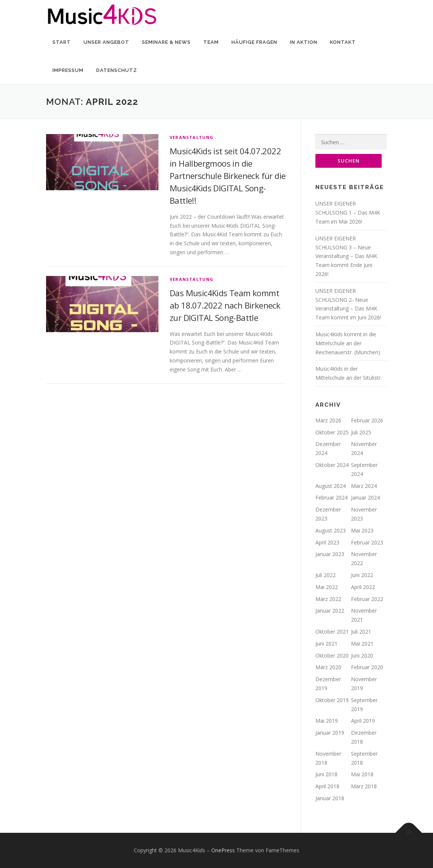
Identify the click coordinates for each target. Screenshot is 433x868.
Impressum (68, 70)
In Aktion (304, 42)
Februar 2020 (367, 667)
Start (62, 42)
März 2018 (364, 787)
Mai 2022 (327, 587)
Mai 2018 (362, 775)
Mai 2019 (327, 721)
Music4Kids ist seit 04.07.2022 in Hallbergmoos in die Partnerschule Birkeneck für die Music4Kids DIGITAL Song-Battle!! (228, 176)
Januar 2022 (330, 611)
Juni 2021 (326, 644)
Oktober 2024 (332, 465)
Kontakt (343, 42)
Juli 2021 (361, 632)
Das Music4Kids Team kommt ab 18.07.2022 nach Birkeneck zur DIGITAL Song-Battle (225, 305)
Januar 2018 (330, 799)
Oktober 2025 (332, 433)
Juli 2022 (325, 575)
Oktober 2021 (332, 632)
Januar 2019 (330, 733)
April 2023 (327, 543)
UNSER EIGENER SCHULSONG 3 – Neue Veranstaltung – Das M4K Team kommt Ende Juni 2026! (346, 257)
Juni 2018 (326, 775)
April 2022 (363, 587)
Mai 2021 (362, 644)
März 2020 (328, 667)
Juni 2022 (362, 575)
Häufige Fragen (254, 42)
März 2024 (364, 486)
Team (211, 42)
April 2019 (363, 721)
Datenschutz (117, 70)
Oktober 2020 (332, 655)
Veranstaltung (192, 137)
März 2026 (328, 421)
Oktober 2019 (332, 700)
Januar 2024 (365, 498)
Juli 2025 (361, 433)
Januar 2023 (330, 554)
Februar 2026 (367, 421)
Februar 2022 (367, 599)
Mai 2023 (362, 531)
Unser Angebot (106, 42)
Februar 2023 (367, 543)
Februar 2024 (331, 498)
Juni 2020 (362, 655)
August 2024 (331, 486)
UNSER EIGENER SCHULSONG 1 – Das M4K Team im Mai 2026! (348, 213)
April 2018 (327, 787)
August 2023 (331, 531)
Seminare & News (166, 42)
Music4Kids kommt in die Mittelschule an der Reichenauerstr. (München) (348, 344)
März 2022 (328, 599)
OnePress (223, 851)
